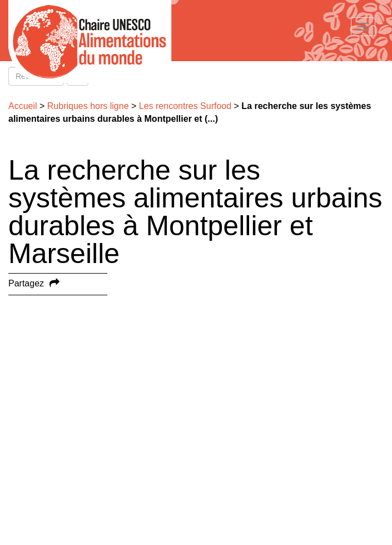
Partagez (26, 283)
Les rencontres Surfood (185, 106)
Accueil (23, 106)
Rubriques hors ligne (88, 106)
